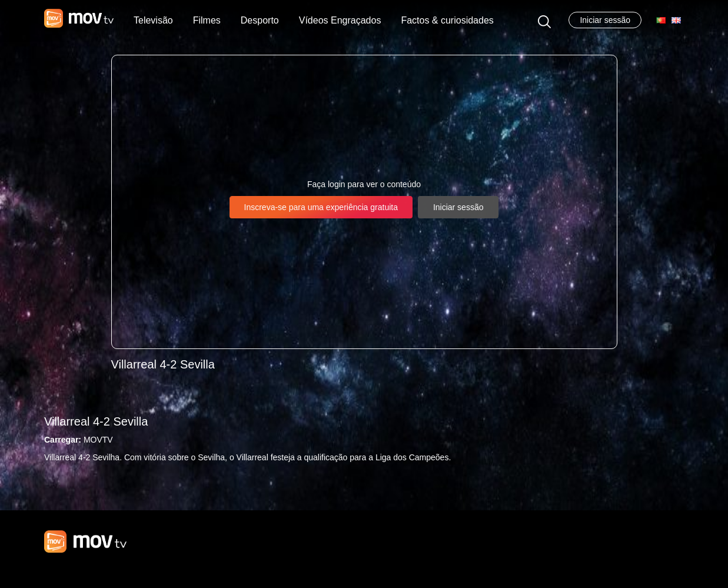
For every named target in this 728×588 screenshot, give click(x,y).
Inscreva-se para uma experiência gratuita (321, 207)
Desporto (260, 20)
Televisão (153, 20)
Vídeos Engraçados (340, 20)
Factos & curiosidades (447, 20)
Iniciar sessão (605, 20)
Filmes (207, 20)
